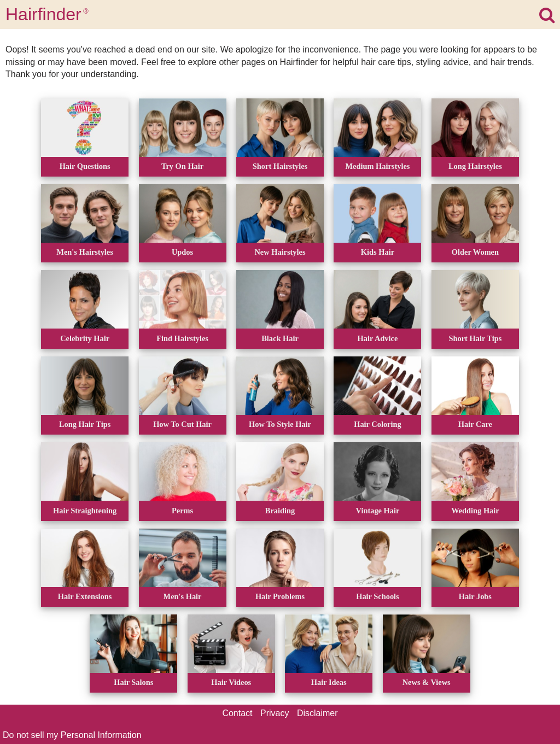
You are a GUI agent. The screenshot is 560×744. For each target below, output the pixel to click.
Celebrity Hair (85, 338)
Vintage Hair (378, 511)
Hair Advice (378, 338)
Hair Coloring (377, 424)
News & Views (427, 682)
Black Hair (280, 338)
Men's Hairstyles (85, 252)
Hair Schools (378, 596)
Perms (182, 511)
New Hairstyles (280, 252)
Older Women (475, 252)
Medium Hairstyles (377, 166)
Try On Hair (182, 166)
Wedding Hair (475, 511)
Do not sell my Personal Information (72, 735)
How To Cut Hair (182, 424)
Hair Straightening (85, 511)
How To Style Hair (280, 424)
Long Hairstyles (475, 166)
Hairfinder (47, 14)
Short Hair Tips (476, 338)
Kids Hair (378, 252)
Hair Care (475, 424)
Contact (237, 713)
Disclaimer (317, 713)
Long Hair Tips (85, 424)
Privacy (275, 713)
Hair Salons (133, 682)
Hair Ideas (329, 682)
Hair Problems (280, 596)
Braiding (280, 511)
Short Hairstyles (280, 166)
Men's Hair (183, 596)
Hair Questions (85, 166)
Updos (182, 252)
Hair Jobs (475, 596)
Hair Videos (231, 682)
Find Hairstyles (182, 338)
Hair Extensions (85, 596)
